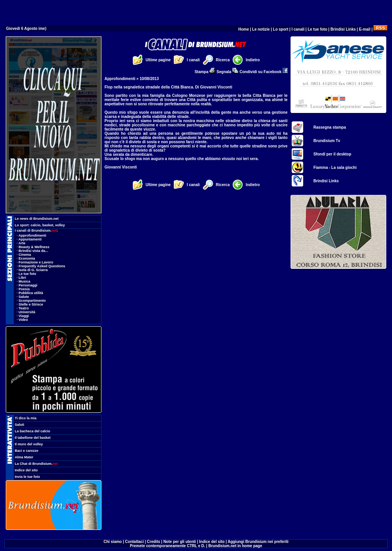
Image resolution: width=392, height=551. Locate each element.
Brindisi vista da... (33, 251)
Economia (27, 258)
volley (60, 225)
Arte (22, 243)
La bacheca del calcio (33, 431)
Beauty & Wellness (34, 247)
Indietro (253, 60)
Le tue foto (318, 29)
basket (48, 225)
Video (23, 320)
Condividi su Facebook (264, 72)
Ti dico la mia (26, 418)
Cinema (25, 255)
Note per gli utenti (180, 542)
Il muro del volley (29, 444)
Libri (23, 278)
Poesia (24, 289)
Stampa (205, 72)
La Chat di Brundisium (36, 464)
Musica (25, 281)
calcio (36, 225)
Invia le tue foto (28, 477)
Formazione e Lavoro (36, 262)
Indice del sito (26, 470)
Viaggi (24, 316)
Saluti (20, 425)
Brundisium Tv (327, 141)
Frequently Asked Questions (42, 266)
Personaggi (28, 285)
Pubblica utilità (31, 293)
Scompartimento (32, 301)
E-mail (365, 29)
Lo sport (281, 29)
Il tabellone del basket (33, 438)
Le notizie (261, 29)
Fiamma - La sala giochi (335, 168)
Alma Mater (24, 457)
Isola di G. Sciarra (33, 270)
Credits (154, 542)
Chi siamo (113, 542)
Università (27, 312)
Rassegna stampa (330, 127)
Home (243, 29)
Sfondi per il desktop (332, 154)
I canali (298, 29)
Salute (24, 297)
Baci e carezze (27, 451)
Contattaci (135, 542)
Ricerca (223, 60)
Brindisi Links (343, 29)
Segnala (228, 72)
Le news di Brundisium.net (37, 219)
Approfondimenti (32, 235)
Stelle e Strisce (31, 304)
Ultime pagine (158, 60)
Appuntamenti (30, 239)
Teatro (24, 308)
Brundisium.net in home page (235, 546)
